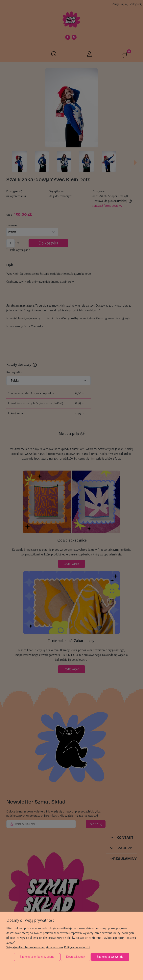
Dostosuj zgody (75, 957)
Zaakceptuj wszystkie (110, 957)
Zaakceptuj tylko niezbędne (37, 957)
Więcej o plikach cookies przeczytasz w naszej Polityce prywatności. (48, 947)
